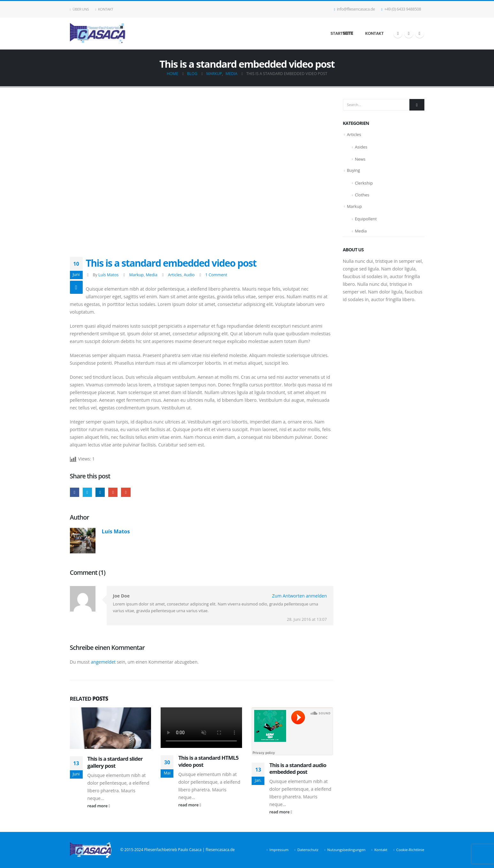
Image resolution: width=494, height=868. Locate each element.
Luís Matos (108, 275)
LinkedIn (100, 492)
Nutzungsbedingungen (346, 850)
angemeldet (103, 662)
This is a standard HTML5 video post (208, 761)
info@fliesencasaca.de (354, 9)
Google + (113, 492)
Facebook (75, 492)
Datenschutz (308, 850)
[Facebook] (398, 34)
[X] (409, 34)
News (360, 159)
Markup (136, 275)
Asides (361, 147)
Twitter (87, 492)
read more (99, 806)
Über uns (80, 9)
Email (126, 492)
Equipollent (366, 219)
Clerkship (364, 183)
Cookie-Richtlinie (410, 850)
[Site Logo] (98, 34)
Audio (189, 275)
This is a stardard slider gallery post (115, 762)
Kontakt (104, 9)
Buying (353, 170)
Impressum (279, 850)
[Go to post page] (111, 728)
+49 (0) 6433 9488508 (401, 9)
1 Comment (216, 275)
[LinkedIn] (420, 34)
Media (151, 275)
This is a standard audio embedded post (298, 769)
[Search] (417, 105)
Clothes (362, 195)
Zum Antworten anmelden (299, 596)
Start (342, 33)
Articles (175, 275)
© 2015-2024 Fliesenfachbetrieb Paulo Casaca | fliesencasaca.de (177, 850)
